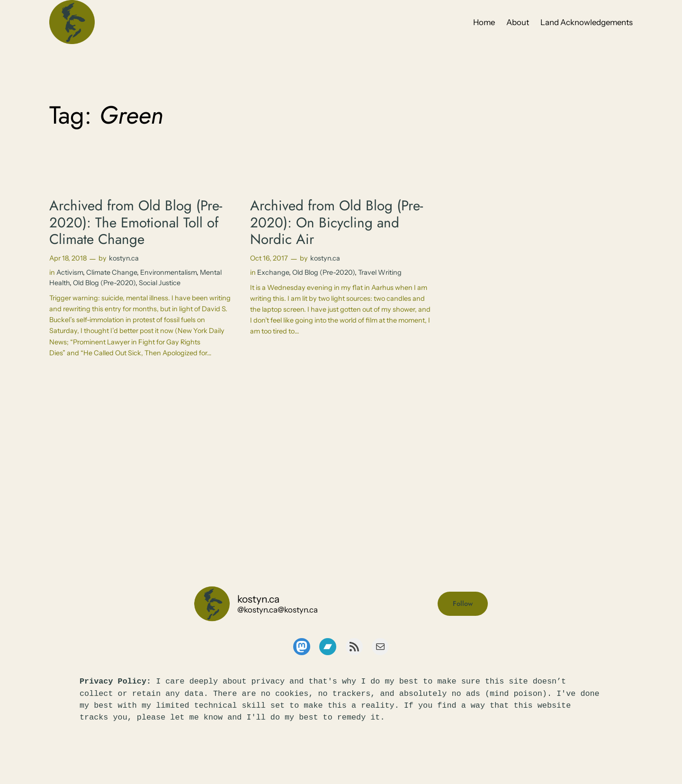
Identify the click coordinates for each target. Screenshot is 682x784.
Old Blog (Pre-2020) (104, 283)
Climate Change (112, 272)
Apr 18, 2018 (68, 258)
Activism (70, 272)
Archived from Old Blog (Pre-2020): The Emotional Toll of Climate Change (136, 222)
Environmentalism (168, 272)
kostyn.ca (124, 258)
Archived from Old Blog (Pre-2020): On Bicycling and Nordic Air (337, 222)
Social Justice (160, 283)
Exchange (273, 272)
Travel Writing (380, 272)
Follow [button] (463, 604)
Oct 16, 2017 (269, 258)
